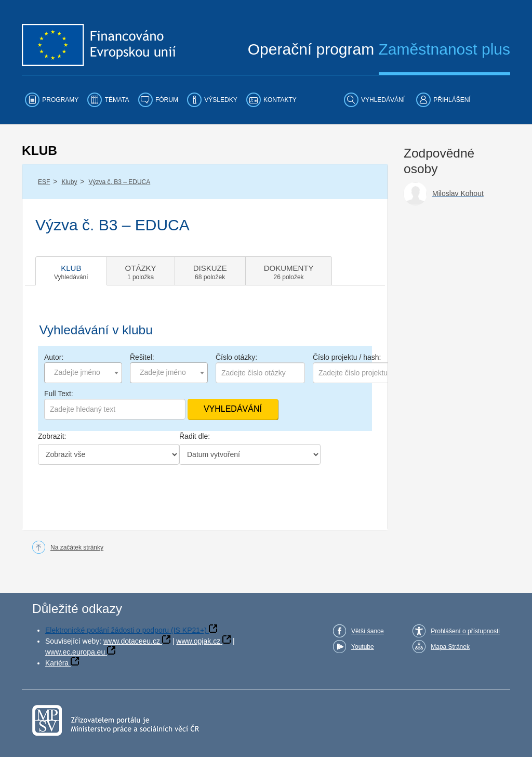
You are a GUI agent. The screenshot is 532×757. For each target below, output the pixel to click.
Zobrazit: (52, 436)
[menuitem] (52, 100)
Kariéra (57, 663)
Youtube (363, 647)
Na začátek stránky (77, 547)
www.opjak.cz (198, 641)
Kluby (69, 182)
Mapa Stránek (450, 647)
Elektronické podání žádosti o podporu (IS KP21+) (126, 630)
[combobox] (83, 373)
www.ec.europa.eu (75, 652)
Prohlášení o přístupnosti (465, 631)
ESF (44, 182)
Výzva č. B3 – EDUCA (120, 182)
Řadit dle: (195, 436)
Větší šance (368, 631)
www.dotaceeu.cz (132, 641)
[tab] (71, 271)
